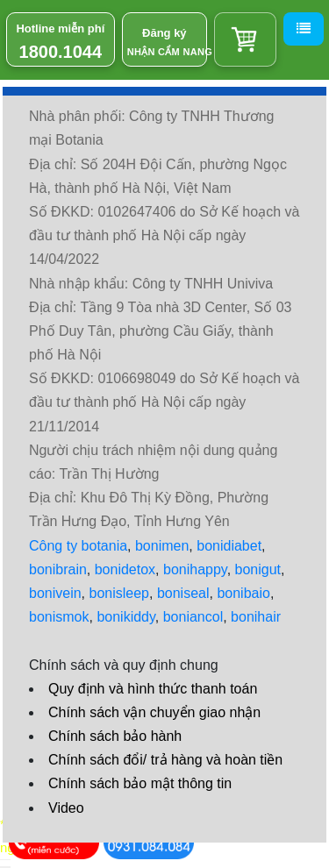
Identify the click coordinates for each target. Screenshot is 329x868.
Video (66, 808)
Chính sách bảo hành (115, 736)
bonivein (55, 593)
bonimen (162, 546)
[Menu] (304, 29)
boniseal (183, 593)
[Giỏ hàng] (245, 39)
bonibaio (243, 593)
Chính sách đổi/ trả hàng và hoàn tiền (165, 760)
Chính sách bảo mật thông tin (140, 783)
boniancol (193, 617)
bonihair (256, 617)
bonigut (258, 569)
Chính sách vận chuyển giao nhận (154, 712)
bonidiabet (229, 546)
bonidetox (125, 569)
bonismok (59, 617)
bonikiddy (125, 617)
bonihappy (195, 569)
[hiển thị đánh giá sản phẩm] (5, 867)
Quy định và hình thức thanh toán (153, 689)
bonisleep (120, 593)
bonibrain (58, 569)
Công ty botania (78, 546)
